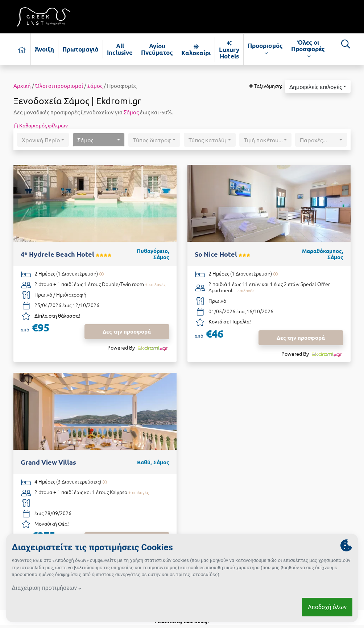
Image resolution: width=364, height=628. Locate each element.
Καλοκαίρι (196, 50)
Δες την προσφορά (127, 331)
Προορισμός (265, 49)
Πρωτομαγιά (80, 49)
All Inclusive (120, 49)
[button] (318, 86)
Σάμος (95, 85)
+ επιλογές (155, 284)
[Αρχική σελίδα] (22, 49)
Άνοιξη (44, 49)
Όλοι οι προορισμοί (59, 85)
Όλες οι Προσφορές (308, 49)
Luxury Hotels (229, 50)
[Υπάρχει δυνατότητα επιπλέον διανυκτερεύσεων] (101, 274)
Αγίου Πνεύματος (157, 49)
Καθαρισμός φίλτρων (41, 125)
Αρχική (22, 85)
